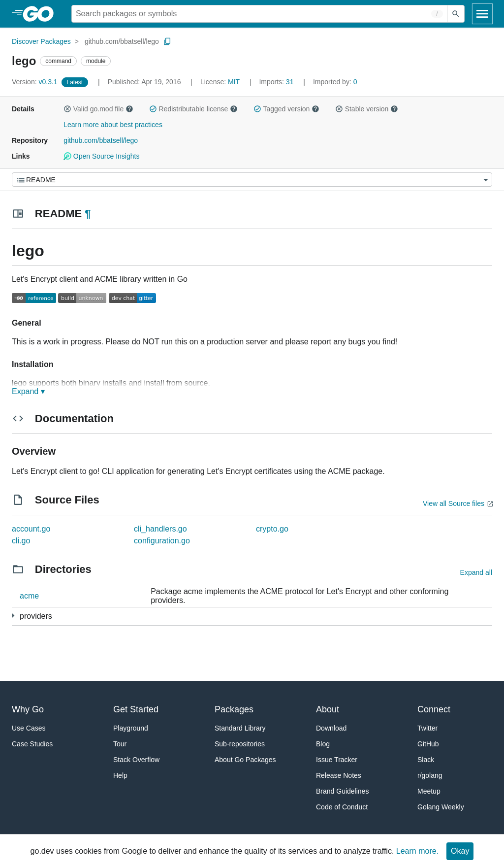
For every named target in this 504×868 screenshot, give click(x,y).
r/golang (430, 775)
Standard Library (240, 728)
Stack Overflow (136, 760)
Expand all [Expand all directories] (476, 572)
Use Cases (29, 728)
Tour (120, 744)
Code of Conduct (342, 807)
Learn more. (417, 851)
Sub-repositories (240, 744)
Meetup (429, 791)
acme (29, 596)
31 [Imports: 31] (277, 82)
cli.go (21, 541)
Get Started (136, 709)
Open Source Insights (101, 156)
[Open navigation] (482, 14)
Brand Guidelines (342, 791)
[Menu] (252, 180)
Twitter (427, 728)
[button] (67, 109)
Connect (434, 709)
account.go (31, 529)
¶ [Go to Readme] (88, 214)
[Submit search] (456, 14)
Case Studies (32, 744)
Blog (323, 744)
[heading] (42, 14)
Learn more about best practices (113, 125)
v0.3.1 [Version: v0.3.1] (36, 82)
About (328, 709)
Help (120, 775)
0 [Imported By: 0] (335, 82)
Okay (460, 851)
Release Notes (339, 775)
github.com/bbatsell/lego (122, 41)
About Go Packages (245, 760)
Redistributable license (193, 109)
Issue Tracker (337, 760)
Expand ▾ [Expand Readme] (28, 391)
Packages (234, 709)
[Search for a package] (259, 14)
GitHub (428, 744)
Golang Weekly (441, 807)
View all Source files (454, 503)
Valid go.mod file (98, 109)
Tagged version (286, 109)
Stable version (367, 109)
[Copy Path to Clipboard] (167, 41)
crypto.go (272, 529)
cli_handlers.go (160, 529)
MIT (234, 82)
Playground (131, 728)
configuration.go (162, 541)
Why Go (28, 709)
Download (331, 728)
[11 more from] (13, 616)
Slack (426, 760)
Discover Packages (41, 41)
